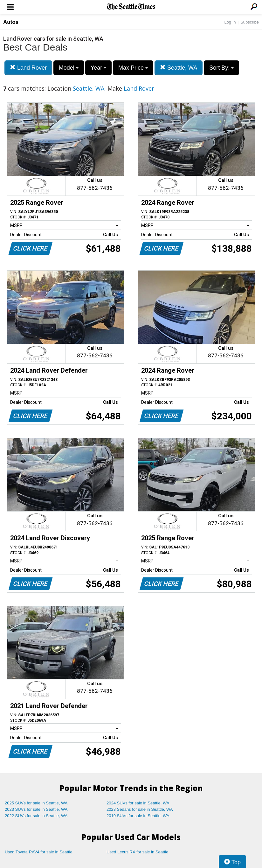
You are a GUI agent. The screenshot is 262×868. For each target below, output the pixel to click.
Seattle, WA (179, 68)
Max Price (133, 68)
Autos (11, 22)
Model (69, 68)
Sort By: (221, 68)
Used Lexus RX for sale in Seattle (137, 852)
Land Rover (28, 68)
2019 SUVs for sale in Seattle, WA (138, 816)
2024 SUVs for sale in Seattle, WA (138, 803)
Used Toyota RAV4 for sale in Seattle (39, 852)
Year (98, 68)
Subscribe (250, 22)
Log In (230, 22)
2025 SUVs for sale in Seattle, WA (36, 803)
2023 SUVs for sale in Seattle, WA (36, 809)
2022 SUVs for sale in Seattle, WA (36, 816)
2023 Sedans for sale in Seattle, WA (140, 809)
